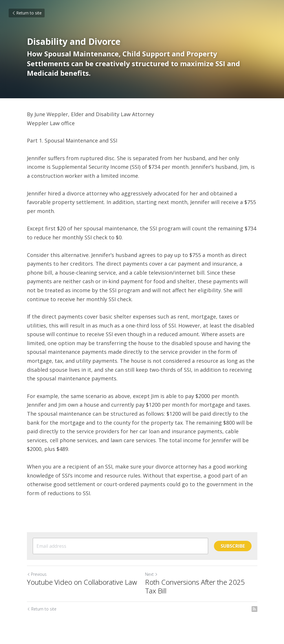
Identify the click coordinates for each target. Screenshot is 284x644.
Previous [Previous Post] (37, 574)
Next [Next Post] (151, 574)
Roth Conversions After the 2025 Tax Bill (195, 586)
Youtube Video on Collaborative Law (82, 582)
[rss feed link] (254, 609)
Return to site (27, 13)
